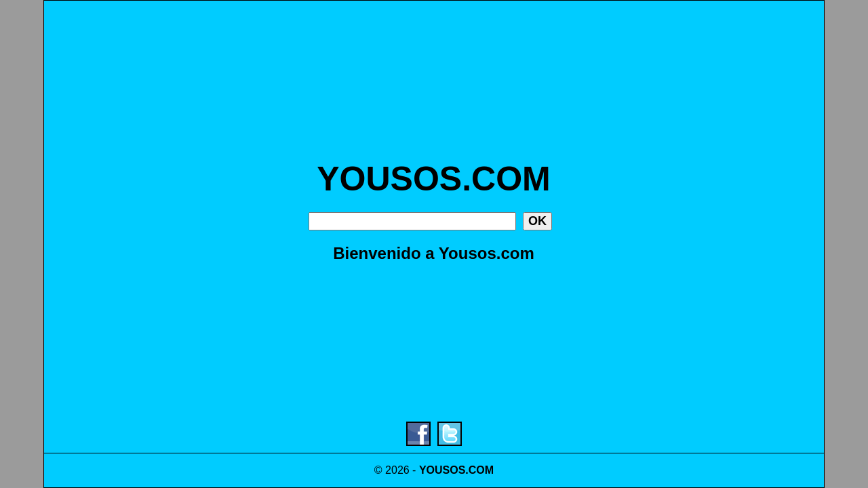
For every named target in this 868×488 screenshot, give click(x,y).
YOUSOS (442, 470)
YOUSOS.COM (433, 179)
